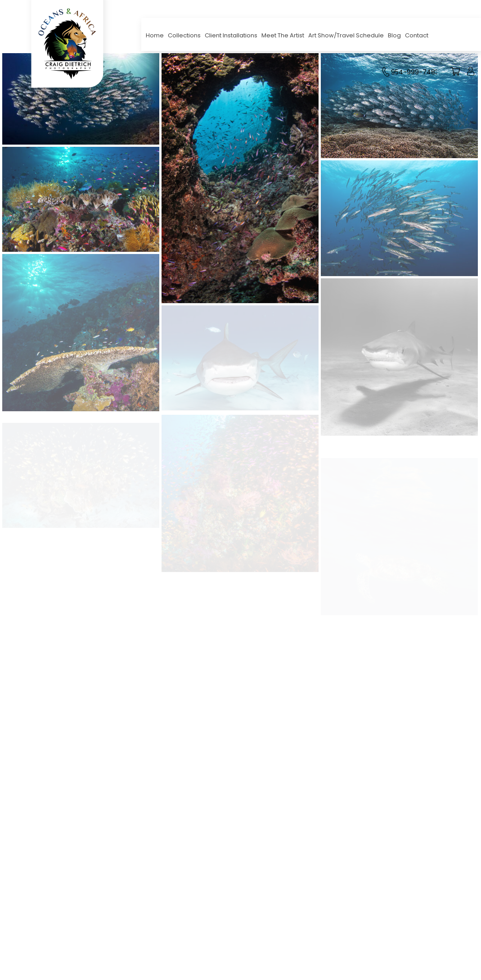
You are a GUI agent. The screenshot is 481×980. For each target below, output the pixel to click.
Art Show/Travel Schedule (346, 35)
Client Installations (231, 35)
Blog (394, 35)
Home (155, 35)
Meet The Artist (283, 35)
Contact (417, 35)
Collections (184, 35)
